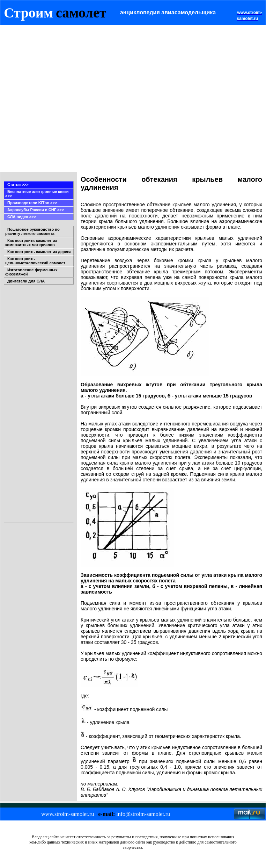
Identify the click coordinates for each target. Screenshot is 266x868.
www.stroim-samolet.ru (68, 814)
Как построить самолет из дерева (39, 252)
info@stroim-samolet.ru (143, 814)
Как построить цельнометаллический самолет (35, 261)
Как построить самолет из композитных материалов (31, 243)
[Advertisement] (71, 98)
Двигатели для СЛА (26, 281)
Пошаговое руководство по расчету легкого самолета (32, 231)
